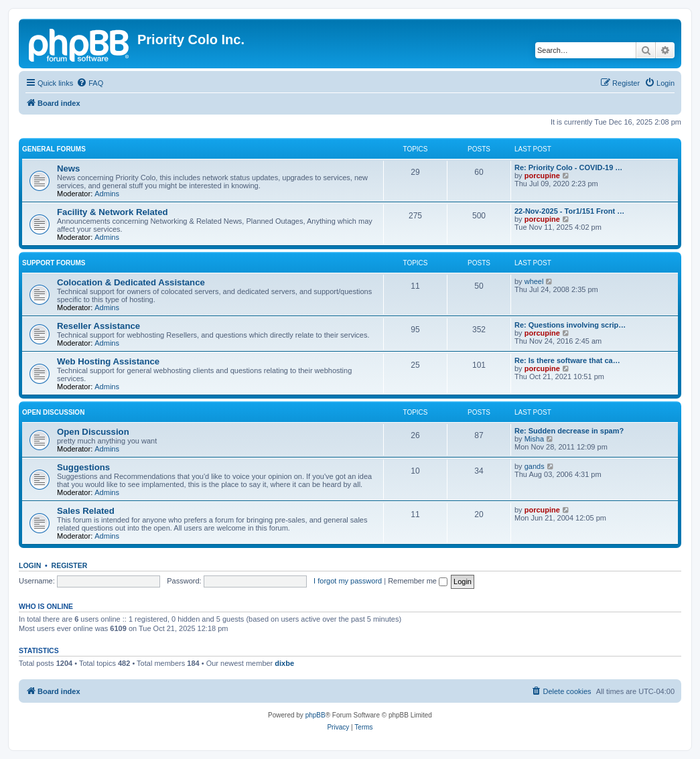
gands (535, 466)
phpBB (316, 715)
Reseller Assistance (98, 326)
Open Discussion (53, 412)
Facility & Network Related (113, 212)
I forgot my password (348, 581)
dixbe (284, 663)
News (68, 168)
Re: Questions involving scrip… (570, 325)
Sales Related (86, 511)
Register (70, 565)
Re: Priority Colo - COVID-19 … (568, 167)
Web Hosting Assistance (108, 361)
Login (30, 565)
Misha (534, 439)
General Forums (54, 149)
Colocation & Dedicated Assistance (131, 282)
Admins (107, 194)
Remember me (418, 581)
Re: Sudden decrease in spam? (569, 431)
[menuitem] (90, 83)
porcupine (542, 176)
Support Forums (54, 263)
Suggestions (83, 467)
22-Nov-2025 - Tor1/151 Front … (569, 211)
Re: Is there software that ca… (567, 360)
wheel (534, 281)
